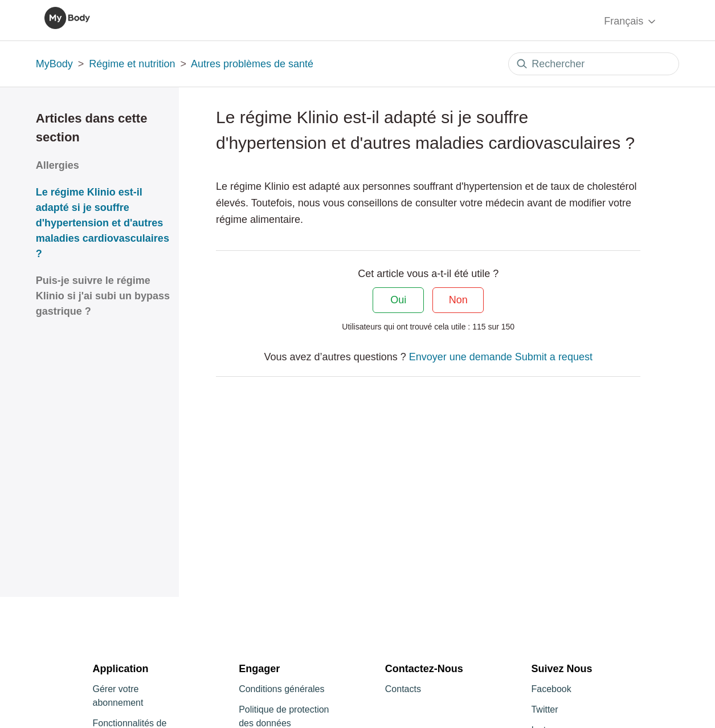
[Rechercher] (594, 64)
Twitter (544, 709)
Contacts (403, 689)
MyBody (54, 64)
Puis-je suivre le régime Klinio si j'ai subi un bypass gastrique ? (103, 296)
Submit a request (554, 357)
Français (631, 21)
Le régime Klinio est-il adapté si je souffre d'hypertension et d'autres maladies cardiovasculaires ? (103, 223)
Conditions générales (281, 689)
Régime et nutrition (132, 64)
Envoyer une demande (461, 357)
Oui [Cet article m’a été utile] (398, 300)
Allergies (58, 165)
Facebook (551, 689)
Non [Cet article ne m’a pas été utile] (458, 300)
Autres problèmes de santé (252, 64)
